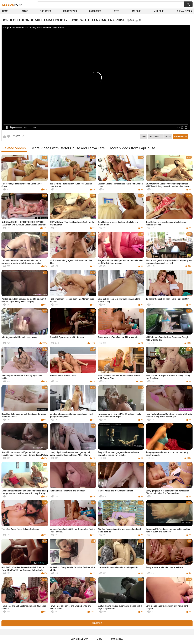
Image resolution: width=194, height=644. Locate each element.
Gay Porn (136, 11)
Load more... (97, 623)
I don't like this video (8, 137)
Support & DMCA (79, 639)
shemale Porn (184, 11)
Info (144, 136)
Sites (116, 11)
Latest (24, 11)
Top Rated (46, 11)
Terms (99, 639)
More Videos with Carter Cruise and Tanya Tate (68, 148)
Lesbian (12, 5)
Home (5, 11)
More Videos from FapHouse (133, 148)
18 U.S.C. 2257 (116, 639)
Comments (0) (181, 136)
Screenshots (155, 136)
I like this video (5, 137)
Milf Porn (159, 11)
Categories (95, 11)
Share (168, 136)
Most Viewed (70, 11)
